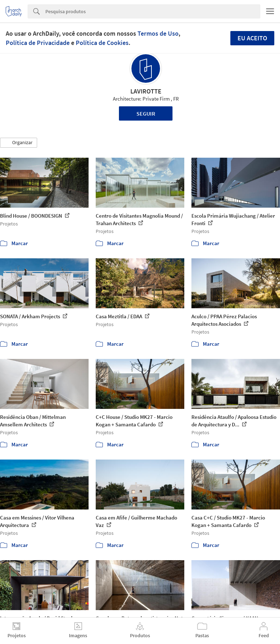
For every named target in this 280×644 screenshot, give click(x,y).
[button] (19, 143)
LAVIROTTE (146, 91)
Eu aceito (252, 38)
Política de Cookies (102, 43)
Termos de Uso (158, 33)
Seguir (146, 113)
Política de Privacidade (38, 43)
